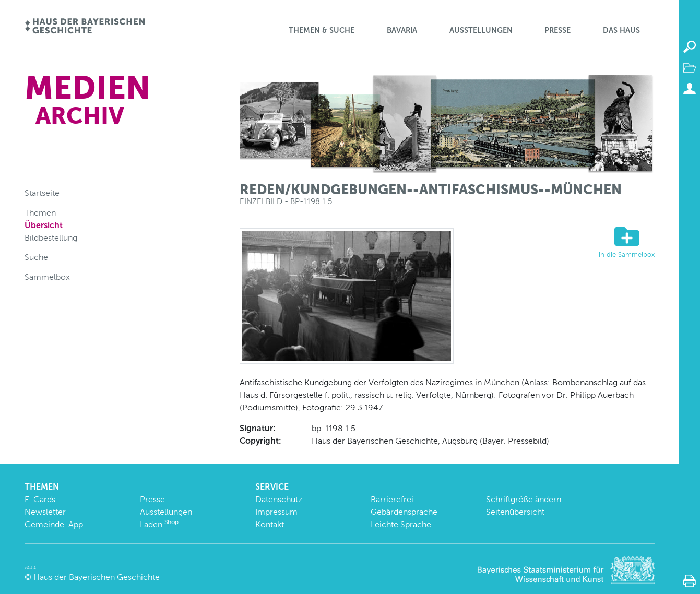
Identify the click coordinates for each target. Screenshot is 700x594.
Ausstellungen (481, 30)
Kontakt (270, 524)
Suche (36, 257)
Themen (40, 213)
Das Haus (621, 30)
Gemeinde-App (54, 524)
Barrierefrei (392, 499)
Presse (557, 30)
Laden (159, 524)
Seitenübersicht (515, 512)
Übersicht (44, 225)
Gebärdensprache (404, 512)
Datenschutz (279, 499)
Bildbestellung (51, 238)
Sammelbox (47, 277)
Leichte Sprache (401, 524)
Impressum (276, 512)
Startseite (42, 193)
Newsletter (45, 512)
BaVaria (402, 30)
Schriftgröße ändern (524, 499)
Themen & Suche (322, 30)
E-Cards (40, 499)
